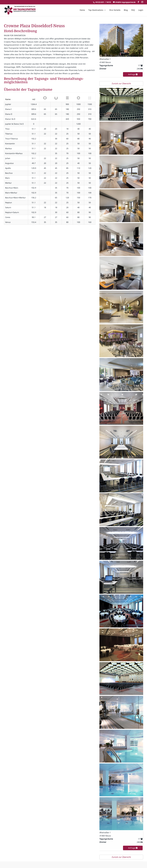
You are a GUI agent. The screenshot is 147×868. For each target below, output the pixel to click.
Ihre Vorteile (115, 10)
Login (141, 10)
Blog (126, 10)
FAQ (133, 10)
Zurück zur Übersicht (121, 83)
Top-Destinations (96, 10)
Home (82, 10)
